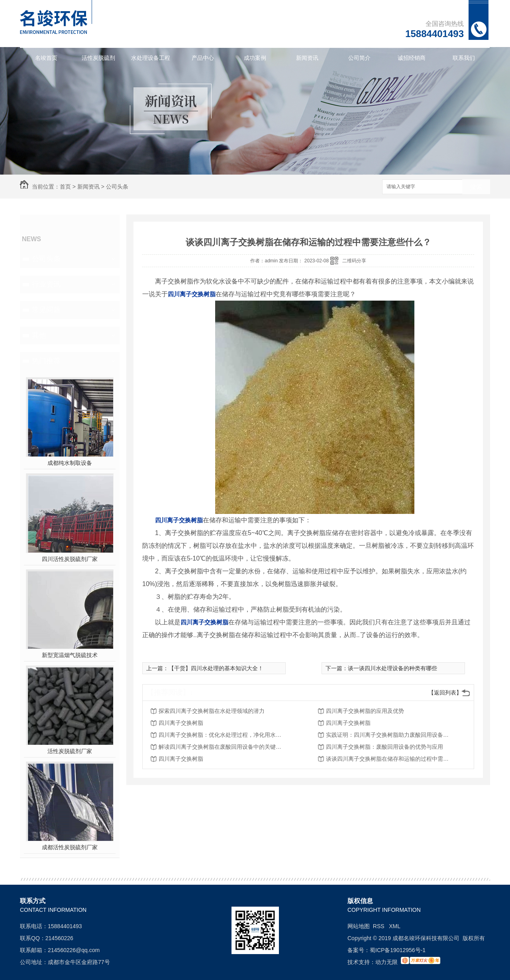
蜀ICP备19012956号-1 (398, 950)
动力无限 (386, 962)
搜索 (476, 187)
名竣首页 (46, 58)
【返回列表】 (445, 693)
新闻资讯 (307, 58)
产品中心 (203, 58)
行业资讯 (46, 284)
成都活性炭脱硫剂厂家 (70, 847)
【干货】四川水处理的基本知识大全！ (216, 668)
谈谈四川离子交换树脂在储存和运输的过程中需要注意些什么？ (390, 759)
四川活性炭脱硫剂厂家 (70, 559)
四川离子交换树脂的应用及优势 (365, 711)
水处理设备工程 (151, 58)
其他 (39, 335)
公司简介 (359, 58)
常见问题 (46, 310)
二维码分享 (354, 261)
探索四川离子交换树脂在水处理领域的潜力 (212, 711)
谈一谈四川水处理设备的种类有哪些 (392, 668)
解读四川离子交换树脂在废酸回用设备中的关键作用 (222, 747)
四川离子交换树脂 (181, 723)
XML (395, 926)
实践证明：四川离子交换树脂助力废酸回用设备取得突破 (390, 735)
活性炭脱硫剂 (98, 58)
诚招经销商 (412, 58)
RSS (380, 926)
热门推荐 (46, 361)
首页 (65, 187)
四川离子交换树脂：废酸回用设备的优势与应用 (384, 747)
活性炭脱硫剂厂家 (70, 751)
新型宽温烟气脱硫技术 (70, 655)
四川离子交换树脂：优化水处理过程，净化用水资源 (222, 735)
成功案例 (255, 58)
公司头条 (117, 187)
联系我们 (464, 58)
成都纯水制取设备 (70, 463)
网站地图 (359, 926)
